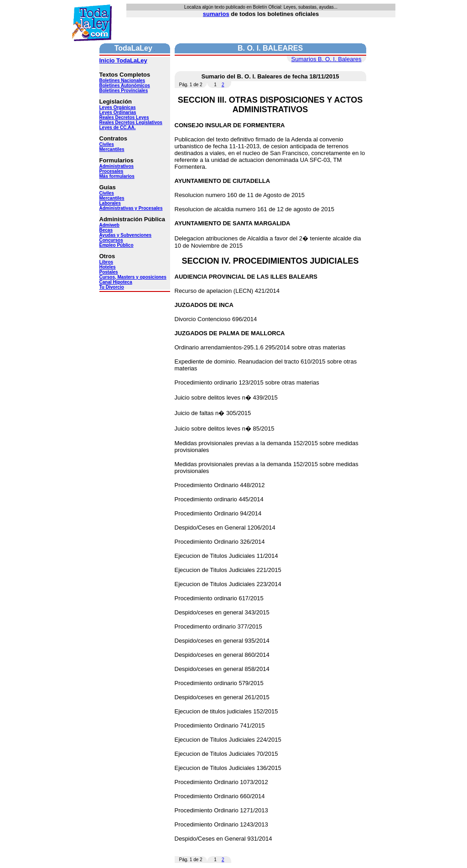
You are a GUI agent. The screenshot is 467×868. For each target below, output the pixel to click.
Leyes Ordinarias (118, 112)
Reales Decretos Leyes (124, 117)
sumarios (216, 14)
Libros (106, 262)
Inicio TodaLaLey (123, 60)
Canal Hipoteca (116, 282)
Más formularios (117, 176)
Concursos (111, 240)
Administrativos (117, 166)
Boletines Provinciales (124, 91)
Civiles (107, 144)
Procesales (112, 171)
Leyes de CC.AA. (118, 127)
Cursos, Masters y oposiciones (133, 277)
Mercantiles (112, 149)
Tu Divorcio (112, 287)
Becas (106, 230)
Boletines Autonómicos (125, 86)
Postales (109, 272)
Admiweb (109, 225)
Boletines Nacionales (122, 81)
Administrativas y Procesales (131, 208)
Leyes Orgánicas (118, 107)
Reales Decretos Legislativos (131, 122)
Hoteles (108, 267)
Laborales (110, 203)
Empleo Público (117, 245)
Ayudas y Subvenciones (126, 235)
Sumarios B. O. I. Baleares (327, 59)
